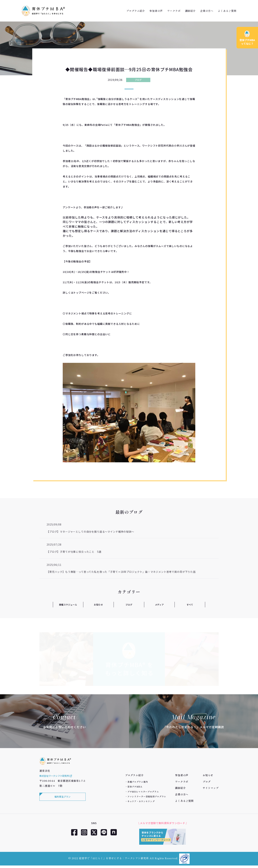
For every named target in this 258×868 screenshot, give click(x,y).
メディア (159, 604)
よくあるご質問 (227, 11)
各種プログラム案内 (138, 782)
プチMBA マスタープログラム (143, 792)
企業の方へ (207, 11)
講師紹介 (190, 11)
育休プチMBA (135, 787)
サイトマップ (211, 788)
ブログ (138, 80)
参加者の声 (156, 11)
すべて (190, 604)
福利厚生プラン (62, 802)
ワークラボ (174, 11)
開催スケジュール (68, 604)
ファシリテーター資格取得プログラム (147, 796)
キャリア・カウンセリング (141, 801)
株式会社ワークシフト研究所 (58, 780)
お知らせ (98, 604)
